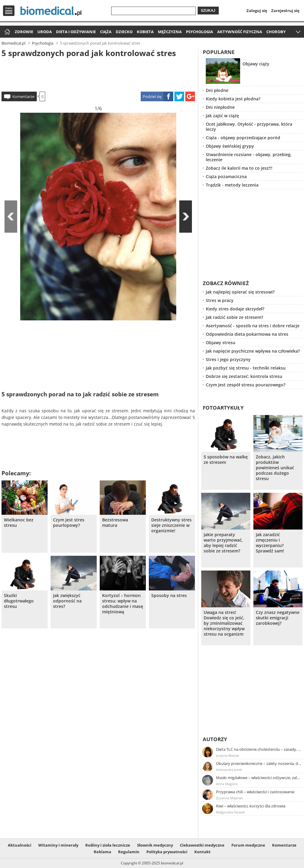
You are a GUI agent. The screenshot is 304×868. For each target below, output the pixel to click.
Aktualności (20, 845)
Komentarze (23, 96)
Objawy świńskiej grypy (230, 146)
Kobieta (145, 32)
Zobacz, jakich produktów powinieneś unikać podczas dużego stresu (275, 468)
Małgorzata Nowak (230, 812)
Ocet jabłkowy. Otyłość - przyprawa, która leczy (249, 127)
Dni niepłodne (220, 107)
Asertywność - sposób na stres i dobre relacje (253, 326)
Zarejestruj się (285, 11)
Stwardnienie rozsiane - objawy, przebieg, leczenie (249, 157)
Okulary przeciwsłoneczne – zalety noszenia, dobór (259, 763)
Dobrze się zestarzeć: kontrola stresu (244, 376)
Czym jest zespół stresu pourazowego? (246, 385)
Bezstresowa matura (115, 523)
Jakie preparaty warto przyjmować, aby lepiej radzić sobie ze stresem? (223, 543)
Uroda (45, 32)
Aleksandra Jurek (229, 770)
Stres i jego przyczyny (228, 359)
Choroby (276, 32)
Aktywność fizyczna (240, 32)
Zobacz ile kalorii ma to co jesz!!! (239, 168)
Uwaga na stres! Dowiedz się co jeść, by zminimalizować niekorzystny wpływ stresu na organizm (224, 623)
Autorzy (215, 739)
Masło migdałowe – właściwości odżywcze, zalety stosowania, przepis (259, 778)
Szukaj (208, 11)
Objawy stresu (221, 343)
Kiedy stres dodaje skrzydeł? (235, 309)
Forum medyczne (248, 845)
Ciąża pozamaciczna (226, 176)
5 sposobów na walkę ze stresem (226, 460)
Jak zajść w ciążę (222, 116)
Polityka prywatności (167, 852)
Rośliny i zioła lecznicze (108, 845)
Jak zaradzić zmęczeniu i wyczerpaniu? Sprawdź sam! (270, 543)
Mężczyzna (170, 32)
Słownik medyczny (155, 845)
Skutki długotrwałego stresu (19, 601)
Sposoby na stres (169, 596)
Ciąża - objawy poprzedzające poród (243, 138)
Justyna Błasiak (228, 755)
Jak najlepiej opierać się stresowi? (240, 292)
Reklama (102, 852)
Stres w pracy (220, 300)
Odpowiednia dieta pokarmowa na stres (247, 334)
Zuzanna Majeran (229, 798)
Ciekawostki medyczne (202, 845)
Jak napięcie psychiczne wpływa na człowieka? (253, 351)
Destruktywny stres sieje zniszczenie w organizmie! (171, 525)
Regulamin (129, 852)
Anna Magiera (227, 784)
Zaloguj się (257, 11)
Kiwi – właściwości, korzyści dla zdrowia (251, 806)
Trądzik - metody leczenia (232, 185)
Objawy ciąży (256, 64)
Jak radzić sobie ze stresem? (234, 317)
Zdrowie (24, 32)
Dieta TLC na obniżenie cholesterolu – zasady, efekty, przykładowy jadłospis (259, 749)
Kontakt (202, 852)
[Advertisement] (98, 74)
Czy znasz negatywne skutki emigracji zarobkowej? (278, 618)
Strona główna (6, 32)
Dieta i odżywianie (76, 32)
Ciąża (106, 32)
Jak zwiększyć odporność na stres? (67, 601)
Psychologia (199, 32)
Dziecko (124, 32)
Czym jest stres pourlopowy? (69, 523)
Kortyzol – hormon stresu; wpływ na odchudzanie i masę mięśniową (123, 604)
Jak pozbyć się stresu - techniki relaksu (246, 368)
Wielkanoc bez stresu (19, 523)
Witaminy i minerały (58, 845)
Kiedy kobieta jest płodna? (233, 99)
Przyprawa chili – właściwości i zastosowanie (255, 792)
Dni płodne (217, 90)
